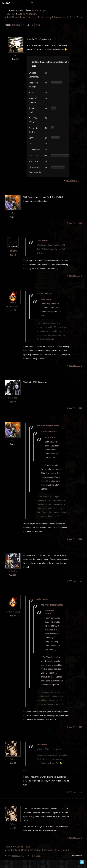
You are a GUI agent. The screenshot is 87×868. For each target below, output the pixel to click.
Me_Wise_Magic (13, 306)
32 (15, 767)
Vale (13, 213)
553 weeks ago (72, 181)
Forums (10, 14)
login (44, 10)
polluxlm (13, 571)
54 (15, 255)
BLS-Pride (13, 398)
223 (15, 575)
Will (16, 55)
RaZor (13, 763)
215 (15, 402)
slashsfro (13, 251)
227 (18, 59)
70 (15, 310)
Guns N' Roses (28, 14)
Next (38, 25)
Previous (16, 25)
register (35, 10)
